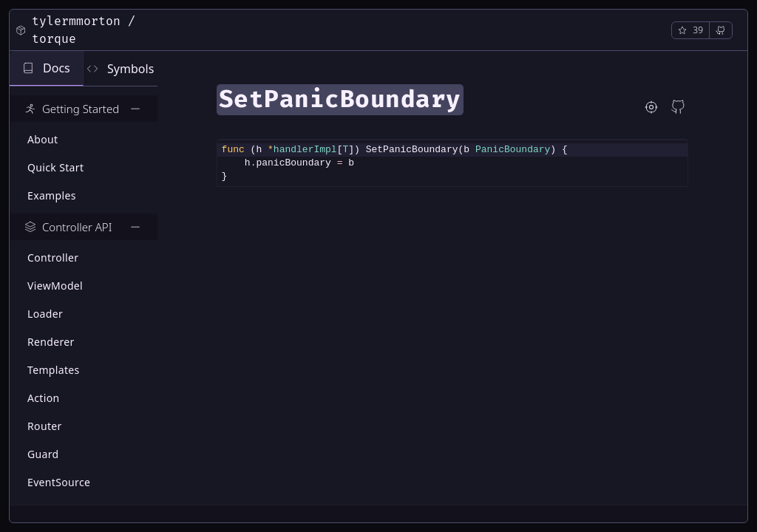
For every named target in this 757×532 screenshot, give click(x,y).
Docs (46, 68)
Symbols (120, 69)
